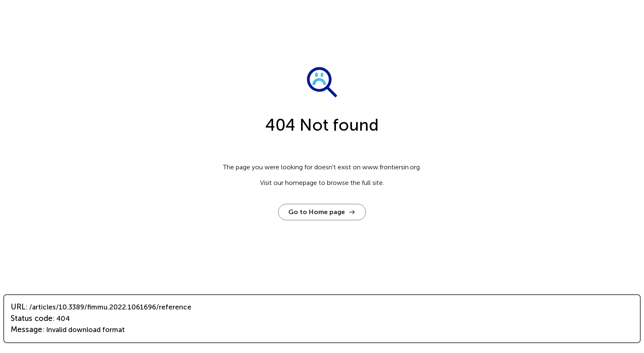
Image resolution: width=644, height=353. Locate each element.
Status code (32, 318)
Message (26, 330)
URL (18, 307)
